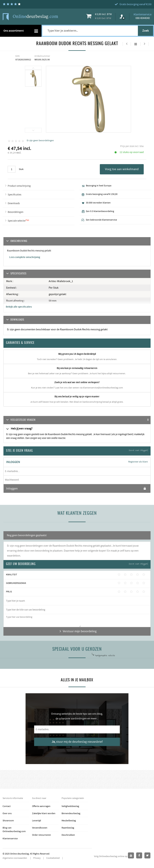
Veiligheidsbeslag (70, 806)
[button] (77, 420)
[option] (33, 79)
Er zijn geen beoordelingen (40, 141)
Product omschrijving (19, 186)
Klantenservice (10, 839)
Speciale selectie (17, 221)
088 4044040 (143, 18)
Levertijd (37, 821)
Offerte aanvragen (41, 806)
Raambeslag (68, 828)
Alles (136, 44)
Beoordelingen (16, 212)
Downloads (14, 203)
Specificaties (14, 195)
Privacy (37, 858)
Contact (7, 806)
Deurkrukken (68, 835)
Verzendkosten (40, 828)
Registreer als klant (138, 462)
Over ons (7, 813)
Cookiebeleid (53, 858)
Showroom (8, 821)
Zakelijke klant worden (44, 813)
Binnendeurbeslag (71, 813)
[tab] (77, 420)
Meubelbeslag (69, 821)
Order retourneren (42, 835)
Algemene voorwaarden (15, 858)
